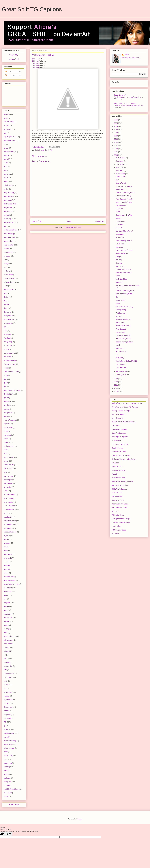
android (7, 155)
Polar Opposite (121, 329)
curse (6, 286)
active (6, 118)
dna (5, 301)
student (6, 696)
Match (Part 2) (121, 189)
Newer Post (37, 221)
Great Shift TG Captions (32, 9)
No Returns (120, 234)
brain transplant (9, 237)
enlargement (8, 316)
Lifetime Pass (121, 177)
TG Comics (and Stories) (121, 523)
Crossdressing (9, 278)
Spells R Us (8, 677)
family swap (8, 342)
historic (6, 409)
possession (8, 592)
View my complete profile (131, 58)
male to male (8, 476)
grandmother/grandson (12, 390)
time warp (7, 729)
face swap (7, 334)
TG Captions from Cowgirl (121, 519)
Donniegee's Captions (120, 437)
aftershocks (8, 129)
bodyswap (41, 150)
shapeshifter (8, 666)
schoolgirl (7, 651)
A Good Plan (120, 237)
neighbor (7, 543)
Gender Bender (117, 448)
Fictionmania (116, 440)
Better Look (120, 323)
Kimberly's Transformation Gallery (124, 459)
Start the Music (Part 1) (124, 294)
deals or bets (8, 290)
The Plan (119, 228)
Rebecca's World (118, 500)
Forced (6, 368)
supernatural (8, 700)
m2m (6, 454)
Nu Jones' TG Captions (120, 485)
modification (8, 517)
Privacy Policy (14, 804)
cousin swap (8, 275)
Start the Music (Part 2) (124, 202)
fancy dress (8, 345)
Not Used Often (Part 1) (124, 307)
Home (68, 221)
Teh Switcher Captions (120, 508)
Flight (118, 212)
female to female (10, 360)
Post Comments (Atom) (73, 227)
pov (5, 599)
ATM (5, 167)
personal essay (9, 577)
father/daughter (9, 353)
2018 (116, 142)
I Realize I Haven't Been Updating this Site (129, 105)
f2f (5, 327)
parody (6, 569)
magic (6, 461)
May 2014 (120, 167)
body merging (9, 193)
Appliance (119, 247)
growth (6, 398)
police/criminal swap (11, 584)
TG (51, 150)
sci (5, 655)
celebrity (7, 249)
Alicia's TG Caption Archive (125, 104)
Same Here (120, 348)
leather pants (8, 446)
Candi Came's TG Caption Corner (124, 422)
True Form (119, 209)
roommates (8, 644)
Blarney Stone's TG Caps (121, 411)
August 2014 (121, 158)
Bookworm (120, 282)
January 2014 (121, 375)
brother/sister (9, 245)
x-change (7, 785)
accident (7, 114)
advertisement (9, 122)
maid (6, 472)
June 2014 (120, 164)
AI (5, 144)
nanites (6, 539)
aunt (5, 170)
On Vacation (120, 221)
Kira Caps (115, 463)
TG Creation (116, 526)
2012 (116, 382)
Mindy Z (114, 474)
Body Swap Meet (118, 414)
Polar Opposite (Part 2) (124, 250)
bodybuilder (8, 208)
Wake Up (119, 260)
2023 (116, 129)
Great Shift (8, 394)
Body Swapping (117, 418)
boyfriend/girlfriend (10, 230)
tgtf (5, 726)
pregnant (7, 603)
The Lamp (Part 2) (122, 367)
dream (6, 308)
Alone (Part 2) (121, 310)
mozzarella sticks (10, 532)
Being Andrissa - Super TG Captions (125, 407)
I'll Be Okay (120, 358)
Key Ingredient (121, 205)
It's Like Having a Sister (124, 342)
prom (6, 610)
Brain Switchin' (120, 95)
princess (7, 606)
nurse (6, 551)
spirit (6, 681)
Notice (118, 303)
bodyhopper (8, 211)
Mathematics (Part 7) (123, 196)
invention (7, 442)
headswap (7, 401)
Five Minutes (120, 332)
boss (6, 226)
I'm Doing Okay (121, 279)
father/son (7, 357)
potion (6, 595)
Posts (8, 72)
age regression (9, 140)
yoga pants (8, 793)
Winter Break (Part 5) (123, 326)
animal (6, 159)
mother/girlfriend (10, 524)
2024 (116, 126)
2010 (116, 388)
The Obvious (120, 364)
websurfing (8, 763)
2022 (116, 133)
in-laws (6, 431)
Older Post (100, 221)
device (6, 297)
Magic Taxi (8, 468)
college (6, 264)
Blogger (79, 819)
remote (6, 625)
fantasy (6, 349)
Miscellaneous (9, 509)
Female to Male (9, 364)
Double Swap (121, 300)
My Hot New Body (118, 478)
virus (6, 759)
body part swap (9, 196)
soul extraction (9, 674)
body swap (8, 200)
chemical (7, 256)
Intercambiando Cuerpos (121, 455)
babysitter (7, 174)
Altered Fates (9, 152)
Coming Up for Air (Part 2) (125, 193)
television (7, 718)
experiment (8, 323)
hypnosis (7, 424)
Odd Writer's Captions (120, 489)
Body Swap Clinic (10, 204)
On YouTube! (14, 59)
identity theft (8, 428)
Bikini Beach (8, 185)
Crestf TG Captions (119, 433)
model (6, 513)
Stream (118, 218)
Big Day (119, 316)
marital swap (8, 483)
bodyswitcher (9, 223)
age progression (10, 137)
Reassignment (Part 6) (124, 273)
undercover (8, 744)
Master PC (8, 487)
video (6, 752)
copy (6, 267)
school (6, 647)
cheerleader (8, 252)
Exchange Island (10, 319)
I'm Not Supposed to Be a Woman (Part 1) (129, 97)
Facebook (7, 338)
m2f (5, 450)
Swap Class (8, 707)
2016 (116, 149)
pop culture (8, 588)
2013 (116, 379)
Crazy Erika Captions (119, 429)
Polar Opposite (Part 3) (124, 199)
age (5, 133)
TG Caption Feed (118, 515)
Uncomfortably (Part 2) (124, 241)
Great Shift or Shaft (119, 452)
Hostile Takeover (10, 420)
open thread (8, 554)
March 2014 (121, 174)
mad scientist (9, 457)
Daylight (119, 257)
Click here (35, 59)
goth (5, 387)
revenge (7, 629)
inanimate (7, 435)
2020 (116, 136)
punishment (8, 618)
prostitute (7, 614)
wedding (7, 767)
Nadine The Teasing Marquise (122, 481)
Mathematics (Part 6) (123, 319)
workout (7, 778)
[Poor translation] (9, 834)
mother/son (8, 528)
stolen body (8, 692)
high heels (7, 405)
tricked (6, 737)
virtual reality (8, 756)
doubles (7, 304)
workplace (7, 782)
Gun (117, 180)
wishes (6, 774)
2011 (116, 385)
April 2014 (120, 171)
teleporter (7, 715)
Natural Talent (121, 183)
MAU (6, 491)
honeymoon (8, 413)
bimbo (6, 189)
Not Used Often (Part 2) (124, 231)
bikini (6, 181)
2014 (116, 155)
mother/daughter (10, 521)
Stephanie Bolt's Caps (120, 504)
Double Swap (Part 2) (124, 269)
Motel (118, 345)
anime (6, 163)
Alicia (127, 55)
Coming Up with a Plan (124, 215)
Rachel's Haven (117, 496)
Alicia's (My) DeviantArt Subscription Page (127, 403)
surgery (7, 703)
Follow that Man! (122, 253)
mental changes (10, 495)
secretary (7, 662)
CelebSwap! (116, 426)
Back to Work (121, 266)
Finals (118, 276)
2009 (116, 391)
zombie (6, 797)
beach (6, 178)
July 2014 (120, 161)
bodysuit (7, 215)
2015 (116, 152)
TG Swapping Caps (119, 530)
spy (5, 688)
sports (6, 685)
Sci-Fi (47, 150)
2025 (116, 123)
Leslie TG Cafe (117, 467)
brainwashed (8, 241)
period (6, 573)
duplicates (7, 312)
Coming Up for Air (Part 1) (125, 291)
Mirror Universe (9, 506)
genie (6, 383)
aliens (6, 148)
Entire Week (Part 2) (123, 339)
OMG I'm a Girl (117, 493)
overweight (8, 558)
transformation (9, 733)
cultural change (9, 282)
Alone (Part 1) (121, 351)
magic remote (9, 465)
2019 (116, 139)
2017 (116, 145)
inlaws (6, 439)
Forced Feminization (11, 372)
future (6, 375)
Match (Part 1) (121, 244)
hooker (6, 416)
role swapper (8, 640)
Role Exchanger (10, 636)
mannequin (8, 480)
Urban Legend (9, 748)
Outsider (119, 263)
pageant (7, 565)
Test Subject (120, 313)
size (5, 670)
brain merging (9, 234)
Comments (10, 75)
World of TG (116, 534)
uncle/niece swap (10, 741)
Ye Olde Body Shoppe (12, 789)
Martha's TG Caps (118, 470)
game (6, 379)
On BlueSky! (14, 55)
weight (6, 770)
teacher (7, 711)
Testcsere (115, 511)
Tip (117, 355)
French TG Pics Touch (120, 444)
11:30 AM (119, 225)
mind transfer (9, 502)
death (6, 293)
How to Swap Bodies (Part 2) (126, 361)
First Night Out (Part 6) (124, 186)
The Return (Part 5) (123, 335)
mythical (7, 536)
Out (117, 297)
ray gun (7, 621)
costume (7, 271)
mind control (8, 498)
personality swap (10, 580)
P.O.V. (6, 562)
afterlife (6, 126)
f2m (5, 331)
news (6, 547)
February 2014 (122, 371)
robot (6, 633)
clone (6, 260)
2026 (116, 120)
